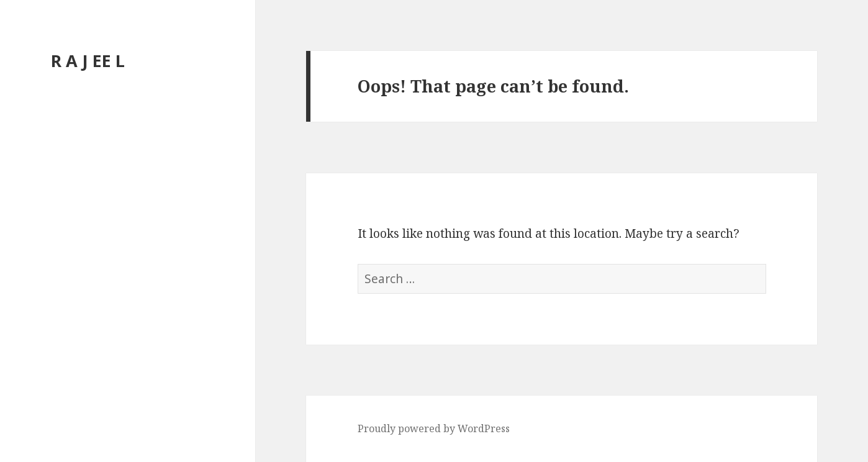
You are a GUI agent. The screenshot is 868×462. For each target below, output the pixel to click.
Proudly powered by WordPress (434, 428)
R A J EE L (88, 61)
